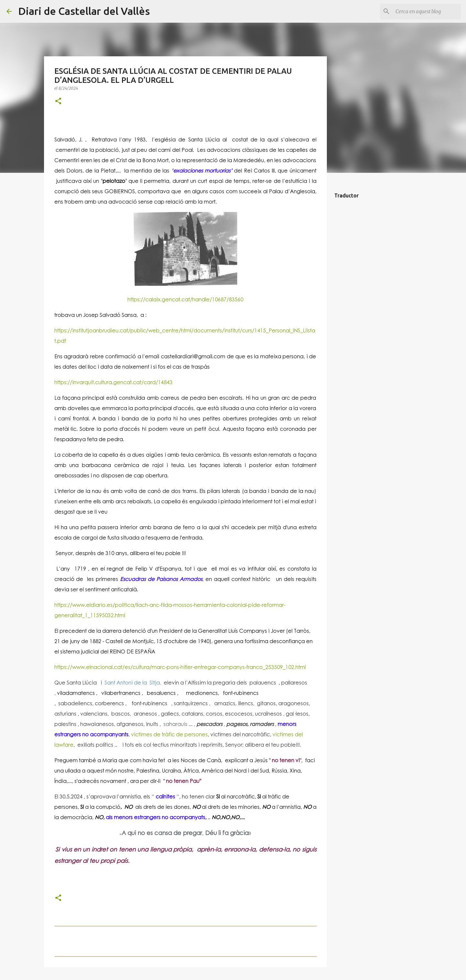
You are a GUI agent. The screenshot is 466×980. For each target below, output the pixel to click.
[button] (58, 101)
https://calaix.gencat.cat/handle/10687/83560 (185, 299)
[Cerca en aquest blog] (427, 11)
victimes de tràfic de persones (169, 734)
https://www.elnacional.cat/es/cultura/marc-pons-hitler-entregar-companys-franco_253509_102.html (180, 667)
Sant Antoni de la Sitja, (132, 682)
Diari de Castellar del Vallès (84, 11)
